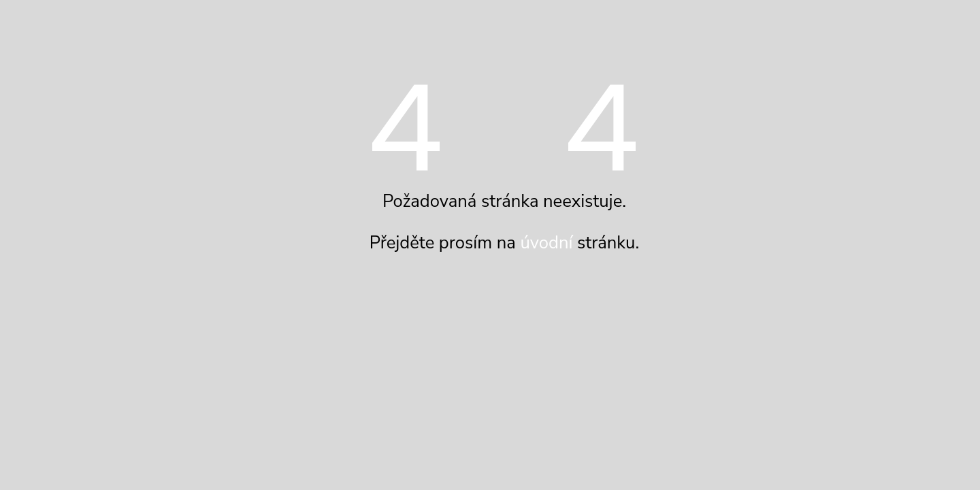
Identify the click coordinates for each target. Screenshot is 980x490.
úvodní (546, 243)
